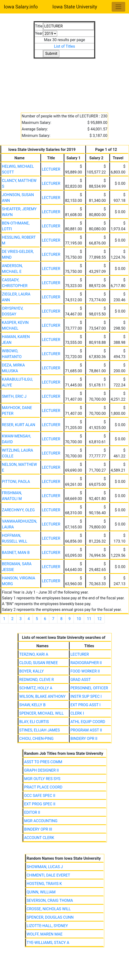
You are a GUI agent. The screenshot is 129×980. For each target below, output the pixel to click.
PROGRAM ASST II (86, 730)
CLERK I (77, 713)
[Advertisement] (64, 83)
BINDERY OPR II (84, 739)
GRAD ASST (81, 680)
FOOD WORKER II (85, 671)
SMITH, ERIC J (14, 396)
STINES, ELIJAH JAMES (40, 730)
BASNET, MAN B (16, 553)
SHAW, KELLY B (32, 705)
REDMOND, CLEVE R (37, 680)
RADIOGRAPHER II (86, 663)
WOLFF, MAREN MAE (45, 934)
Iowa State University (75, 7)
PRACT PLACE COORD (43, 787)
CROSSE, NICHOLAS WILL (49, 909)
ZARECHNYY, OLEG (18, 510)
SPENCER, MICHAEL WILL (41, 713)
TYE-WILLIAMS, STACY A (48, 943)
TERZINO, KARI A (34, 654)
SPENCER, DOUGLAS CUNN (50, 917)
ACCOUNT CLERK (39, 838)
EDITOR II (32, 812)
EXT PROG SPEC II (40, 804)
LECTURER (51, 169)
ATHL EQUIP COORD (88, 722)
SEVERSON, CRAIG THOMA (50, 900)
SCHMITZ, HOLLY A (36, 688)
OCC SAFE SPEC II (40, 796)
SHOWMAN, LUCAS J (45, 867)
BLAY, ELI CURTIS (34, 722)
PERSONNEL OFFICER (89, 688)
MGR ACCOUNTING (41, 821)
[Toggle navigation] (118, 7)
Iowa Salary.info (21, 7)
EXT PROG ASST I (85, 705)
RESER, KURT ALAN (18, 425)
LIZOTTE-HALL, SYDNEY (47, 926)
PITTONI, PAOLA (16, 482)
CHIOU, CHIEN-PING (36, 739)
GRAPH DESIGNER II (41, 770)
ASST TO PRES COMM (43, 762)
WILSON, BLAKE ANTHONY (42, 696)
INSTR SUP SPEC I (86, 696)
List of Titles (65, 46)
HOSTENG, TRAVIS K (44, 884)
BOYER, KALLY (31, 671)
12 (99, 619)
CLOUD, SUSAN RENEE (38, 663)
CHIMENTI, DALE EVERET (48, 875)
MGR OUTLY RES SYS (42, 779)
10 (79, 619)
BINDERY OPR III (38, 829)
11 (89, 619)
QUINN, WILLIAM (41, 892)
